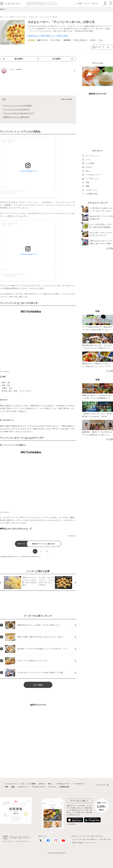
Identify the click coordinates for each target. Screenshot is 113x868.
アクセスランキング (38, 787)
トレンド (87, 3)
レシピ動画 (78, 3)
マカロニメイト (23, 787)
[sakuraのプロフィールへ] (38, 70)
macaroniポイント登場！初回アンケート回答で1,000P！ (49, 36)
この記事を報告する (71, 536)
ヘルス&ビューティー (63, 784)
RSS (88, 839)
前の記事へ (19, 59)
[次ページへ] (47, 551)
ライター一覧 (82, 836)
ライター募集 (90, 836)
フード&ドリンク (79, 784)
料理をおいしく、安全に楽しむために (101, 839)
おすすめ (95, 3)
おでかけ (42, 784)
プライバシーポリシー (90, 843)
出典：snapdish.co (5, 371)
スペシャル (52, 787)
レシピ (22, 784)
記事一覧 (75, 836)
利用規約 (81, 843)
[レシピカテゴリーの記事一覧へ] (31, 40)
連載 (13, 787)
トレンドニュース (11, 784)
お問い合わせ (99, 836)
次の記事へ (57, 59)
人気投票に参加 (64, 787)
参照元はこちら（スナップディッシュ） (14, 529)
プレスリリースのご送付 (79, 839)
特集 (7, 787)
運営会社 (75, 843)
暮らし (50, 784)
